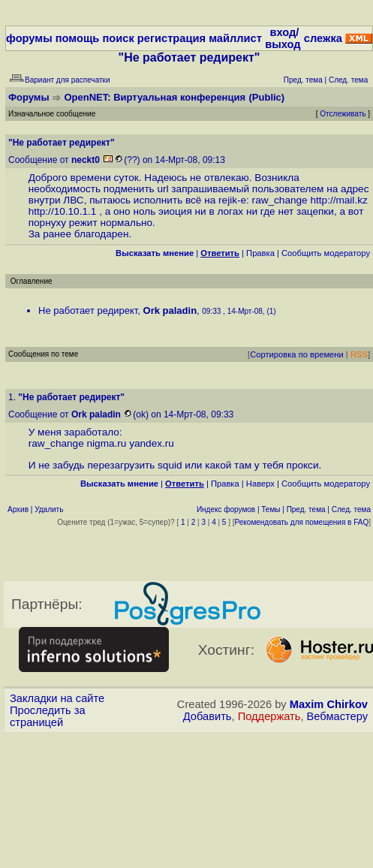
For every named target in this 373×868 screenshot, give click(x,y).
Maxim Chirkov (329, 704)
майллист (235, 38)
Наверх (260, 484)
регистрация (171, 38)
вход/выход (283, 38)
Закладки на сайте (57, 698)
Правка (260, 253)
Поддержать (269, 716)
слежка (323, 38)
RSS (359, 354)
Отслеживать (343, 114)
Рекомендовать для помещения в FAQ (302, 522)
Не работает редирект (88, 310)
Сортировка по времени (297, 354)
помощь (78, 38)
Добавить (208, 716)
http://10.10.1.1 (63, 211)
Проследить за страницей (48, 716)
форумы (29, 38)
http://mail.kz (338, 200)
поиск (118, 38)
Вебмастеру (337, 716)
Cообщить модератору (326, 253)
